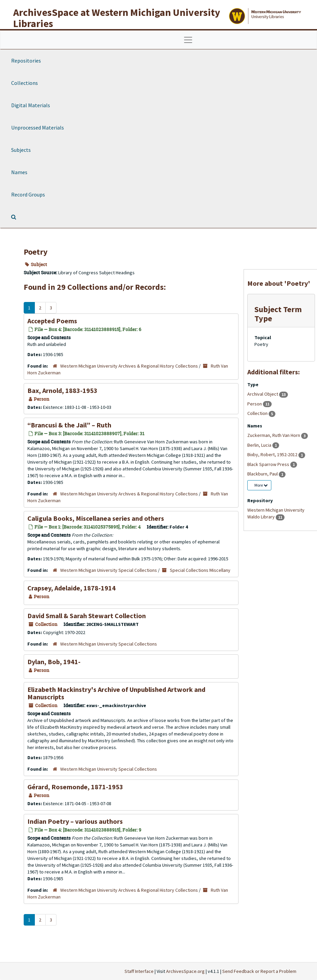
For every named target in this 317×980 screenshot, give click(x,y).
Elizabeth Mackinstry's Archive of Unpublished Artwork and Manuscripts (116, 693)
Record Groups (28, 194)
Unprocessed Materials (38, 127)
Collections (25, 83)
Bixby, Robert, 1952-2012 (273, 454)
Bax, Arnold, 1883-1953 (62, 390)
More (261, 485)
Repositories (26, 61)
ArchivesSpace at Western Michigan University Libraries (117, 18)
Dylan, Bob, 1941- (54, 662)
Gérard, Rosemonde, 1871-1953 (75, 787)
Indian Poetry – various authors (75, 821)
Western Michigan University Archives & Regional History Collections (129, 366)
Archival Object (263, 394)
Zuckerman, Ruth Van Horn (274, 435)
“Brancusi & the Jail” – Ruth (69, 425)
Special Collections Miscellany (200, 570)
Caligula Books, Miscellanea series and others (96, 518)
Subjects (21, 150)
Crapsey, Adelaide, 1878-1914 (72, 588)
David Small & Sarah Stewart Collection (87, 616)
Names (19, 172)
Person (255, 404)
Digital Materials (31, 105)
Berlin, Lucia (260, 445)
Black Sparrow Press (269, 464)
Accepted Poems (52, 321)
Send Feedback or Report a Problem (259, 971)
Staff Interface (139, 971)
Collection (258, 413)
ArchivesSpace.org (185, 971)
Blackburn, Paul (263, 474)
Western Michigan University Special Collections (109, 570)
